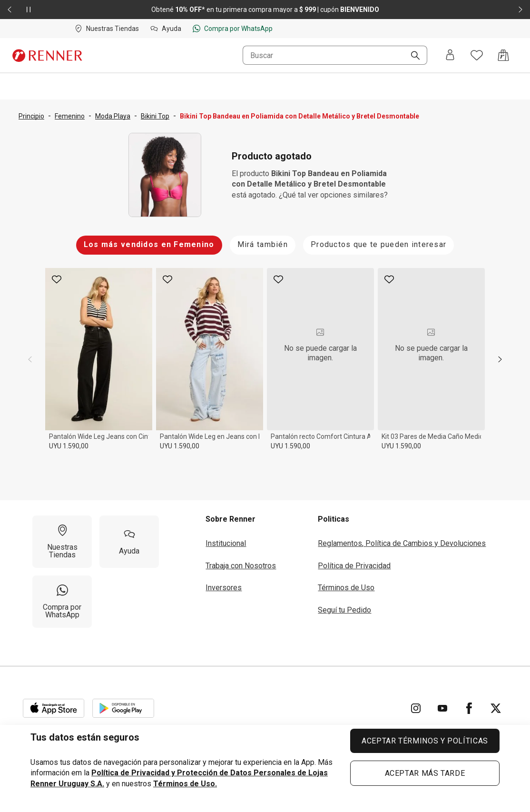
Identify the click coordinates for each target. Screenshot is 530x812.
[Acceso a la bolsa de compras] (503, 55)
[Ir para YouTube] (442, 708)
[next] (500, 359)
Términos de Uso (346, 588)
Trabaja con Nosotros (241, 566)
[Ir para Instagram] (416, 708)
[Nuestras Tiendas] (62, 542)
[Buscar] (412, 56)
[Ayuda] (129, 542)
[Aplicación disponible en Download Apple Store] (54, 708)
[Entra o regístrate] (450, 55)
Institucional (226, 543)
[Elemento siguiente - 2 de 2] (520, 10)
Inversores (224, 588)
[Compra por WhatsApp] (62, 602)
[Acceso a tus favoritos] (477, 55)
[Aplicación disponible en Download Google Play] (123, 708)
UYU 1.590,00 (69, 446)
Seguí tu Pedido (344, 610)
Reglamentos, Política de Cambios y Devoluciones (402, 543)
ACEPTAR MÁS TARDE (425, 773)
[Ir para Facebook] (469, 708)
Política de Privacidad (354, 566)
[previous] (30, 359)
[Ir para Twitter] (496, 708)
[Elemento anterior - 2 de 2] (10, 10)
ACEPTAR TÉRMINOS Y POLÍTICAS (425, 741)
